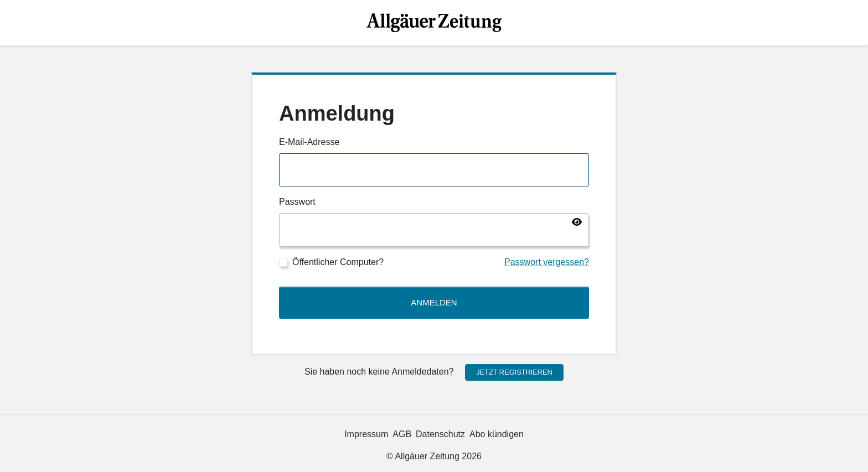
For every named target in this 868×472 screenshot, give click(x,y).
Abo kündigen (497, 434)
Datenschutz (440, 434)
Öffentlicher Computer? (338, 262)
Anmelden (434, 302)
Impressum (366, 434)
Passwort (297, 202)
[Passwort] (434, 230)
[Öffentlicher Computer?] (283, 262)
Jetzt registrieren (514, 372)
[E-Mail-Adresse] (434, 170)
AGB (402, 434)
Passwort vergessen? (547, 262)
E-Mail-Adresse (309, 142)
